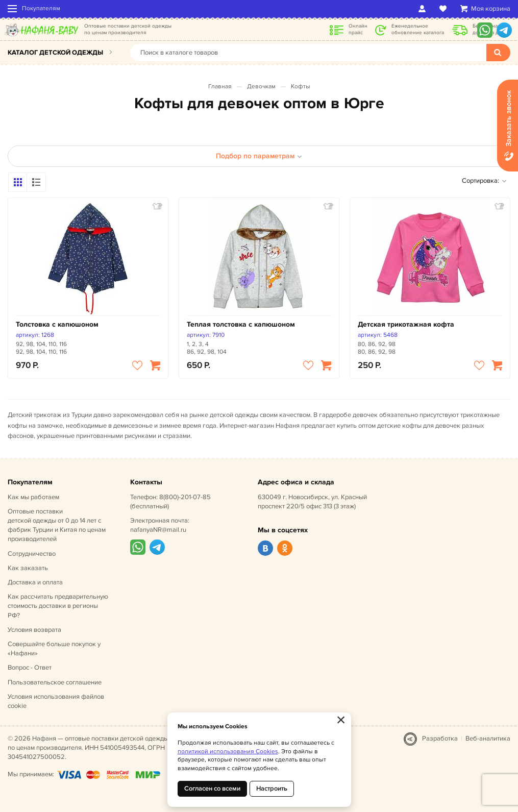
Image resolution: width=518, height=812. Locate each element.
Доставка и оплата (35, 582)
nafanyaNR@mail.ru (158, 530)
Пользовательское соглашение (55, 682)
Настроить (272, 789)
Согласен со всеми (212, 789)
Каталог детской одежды (55, 53)
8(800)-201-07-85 (185, 497)
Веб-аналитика (488, 739)
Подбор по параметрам (259, 156)
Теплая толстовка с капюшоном (241, 324)
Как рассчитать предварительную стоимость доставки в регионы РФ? (58, 606)
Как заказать (28, 568)
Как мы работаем (33, 497)
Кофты (301, 87)
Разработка (440, 739)
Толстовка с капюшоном (57, 324)
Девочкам (261, 87)
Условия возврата (34, 630)
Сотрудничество (32, 554)
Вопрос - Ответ (30, 668)
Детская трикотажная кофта (406, 324)
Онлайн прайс (358, 29)
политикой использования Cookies (228, 752)
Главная (220, 87)
